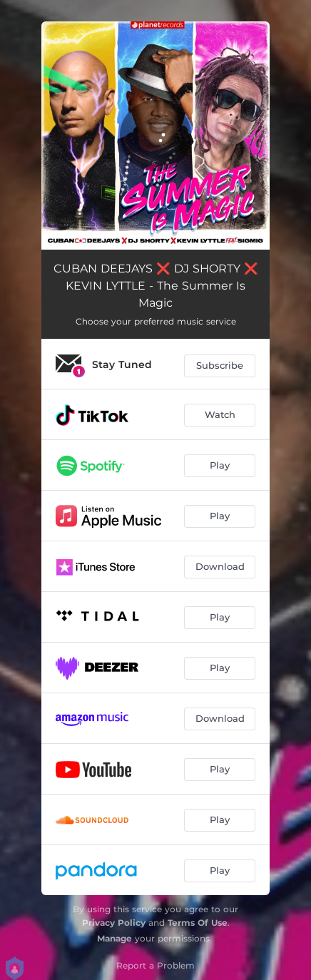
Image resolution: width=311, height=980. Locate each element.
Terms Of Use (198, 923)
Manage (114, 938)
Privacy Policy (114, 923)
